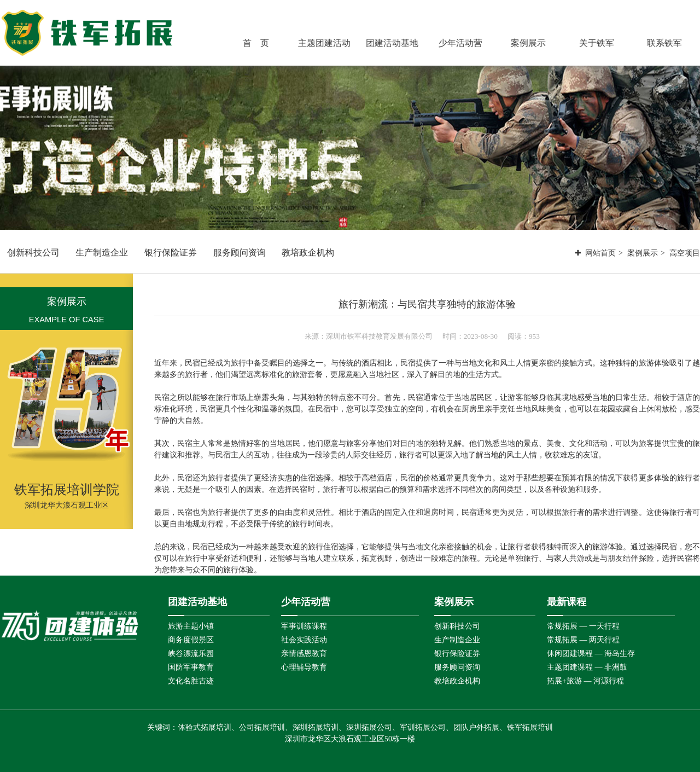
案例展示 (530, 43)
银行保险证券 (171, 253)
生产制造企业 (102, 253)
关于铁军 (598, 43)
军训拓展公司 (423, 727)
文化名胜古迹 (191, 681)
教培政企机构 (308, 253)
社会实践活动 (304, 640)
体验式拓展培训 (205, 727)
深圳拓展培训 (316, 727)
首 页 (258, 43)
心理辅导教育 (304, 667)
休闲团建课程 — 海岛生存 (591, 654)
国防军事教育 (191, 667)
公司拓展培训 (262, 727)
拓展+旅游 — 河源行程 (585, 681)
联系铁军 (666, 43)
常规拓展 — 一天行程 (583, 626)
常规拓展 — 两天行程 (583, 640)
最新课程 (567, 602)
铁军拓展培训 (530, 727)
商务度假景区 (191, 640)
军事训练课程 (304, 626)
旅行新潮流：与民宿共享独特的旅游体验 (427, 304)
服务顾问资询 (240, 253)
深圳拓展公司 (369, 727)
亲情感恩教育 (304, 654)
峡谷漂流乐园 (191, 654)
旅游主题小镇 (191, 626)
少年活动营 (462, 43)
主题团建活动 (326, 43)
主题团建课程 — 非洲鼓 (587, 667)
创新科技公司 (33, 253)
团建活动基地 (394, 43)
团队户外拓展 (476, 727)
